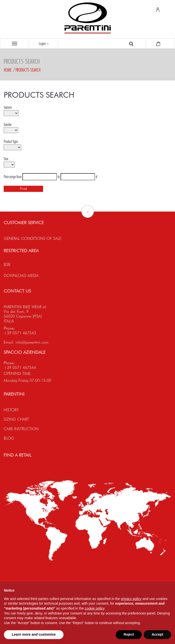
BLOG (9, 438)
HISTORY (11, 410)
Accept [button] (157, 634)
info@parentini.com (32, 342)
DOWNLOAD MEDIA (21, 276)
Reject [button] (129, 634)
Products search (28, 70)
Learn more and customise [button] (34, 634)
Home (8, 70)
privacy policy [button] (131, 599)
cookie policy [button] (94, 608)
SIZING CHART (16, 419)
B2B (7, 265)
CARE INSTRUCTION (21, 429)
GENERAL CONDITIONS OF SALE (32, 238)
